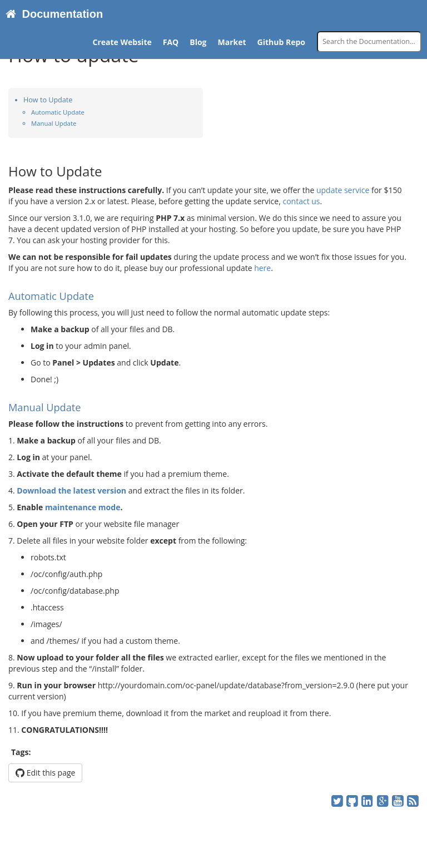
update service (343, 190)
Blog (198, 42)
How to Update (48, 100)
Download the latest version (71, 490)
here (262, 268)
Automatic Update (58, 112)
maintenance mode (83, 507)
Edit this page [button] (45, 773)
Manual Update (54, 123)
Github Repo (281, 42)
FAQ (171, 42)
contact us (301, 201)
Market (232, 42)
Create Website (122, 42)
